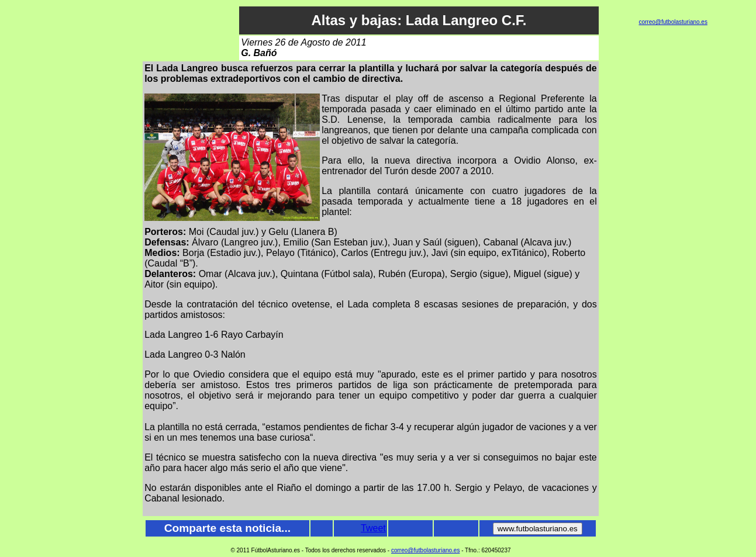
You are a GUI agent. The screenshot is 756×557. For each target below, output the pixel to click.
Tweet (373, 528)
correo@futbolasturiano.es (673, 22)
